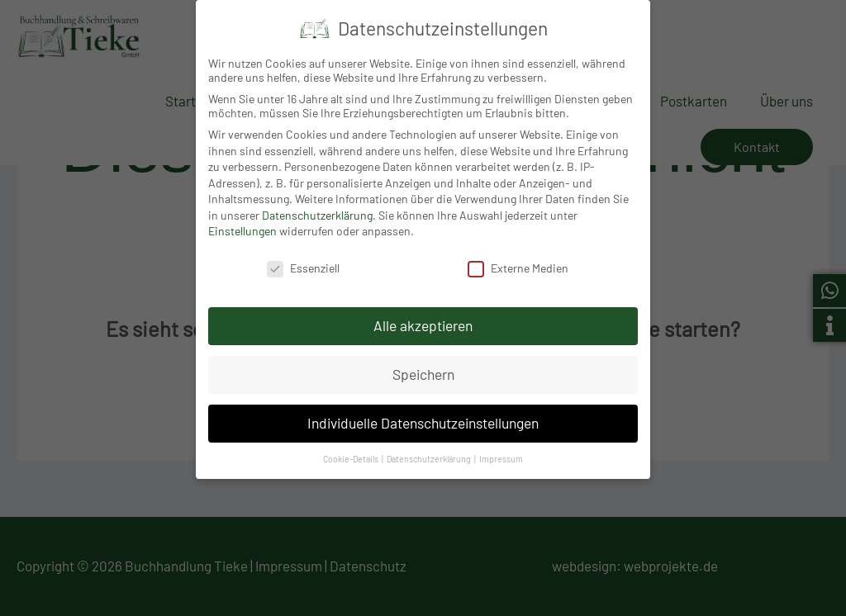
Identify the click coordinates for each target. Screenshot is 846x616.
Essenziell (303, 265)
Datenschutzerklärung (317, 211)
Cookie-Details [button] (352, 455)
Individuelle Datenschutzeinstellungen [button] (423, 419)
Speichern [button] (423, 370)
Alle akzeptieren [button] (423, 321)
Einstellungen (242, 227)
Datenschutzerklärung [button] (430, 455)
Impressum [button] (501, 455)
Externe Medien (518, 265)
